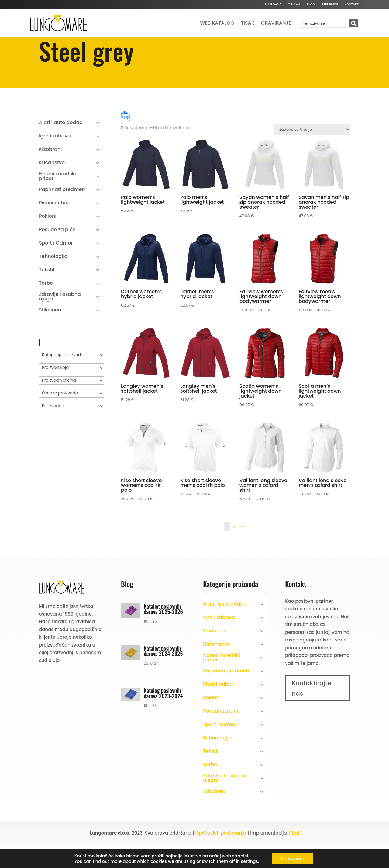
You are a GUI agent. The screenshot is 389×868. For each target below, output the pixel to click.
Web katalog (217, 23)
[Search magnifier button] (354, 23)
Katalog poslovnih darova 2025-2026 (163, 632)
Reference (330, 5)
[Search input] (324, 23)
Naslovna (273, 5)
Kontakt (352, 5)
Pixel (294, 856)
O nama (294, 5)
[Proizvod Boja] (71, 391)
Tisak (248, 23)
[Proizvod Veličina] (71, 404)
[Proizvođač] (71, 429)
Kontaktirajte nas (312, 712)
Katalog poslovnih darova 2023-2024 (163, 716)
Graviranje (276, 23)
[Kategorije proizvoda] (71, 378)
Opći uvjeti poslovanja (221, 856)
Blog (311, 5)
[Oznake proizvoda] (71, 417)
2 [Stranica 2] (234, 550)
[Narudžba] (312, 153)
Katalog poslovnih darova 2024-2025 (163, 674)
